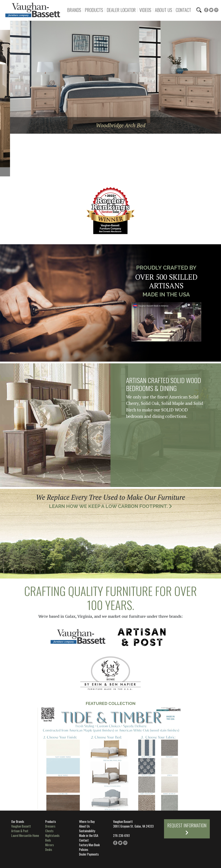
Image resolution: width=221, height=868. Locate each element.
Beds (48, 840)
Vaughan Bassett (21, 826)
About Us (164, 10)
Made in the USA (89, 835)
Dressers (50, 826)
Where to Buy (87, 821)
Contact (183, 10)
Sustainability (87, 831)
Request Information (187, 828)
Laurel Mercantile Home (25, 835)
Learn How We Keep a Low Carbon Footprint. (111, 506)
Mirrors (49, 845)
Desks (49, 849)
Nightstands (52, 835)
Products (94, 10)
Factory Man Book (89, 845)
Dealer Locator (121, 10)
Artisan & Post (20, 831)
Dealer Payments (89, 854)
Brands (74, 10)
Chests (49, 831)
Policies (84, 849)
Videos (145, 10)
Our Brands (18, 821)
